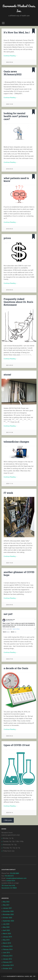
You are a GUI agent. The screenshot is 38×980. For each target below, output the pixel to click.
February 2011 (8, 962)
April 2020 (6, 930)
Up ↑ (35, 976)
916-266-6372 (9, 876)
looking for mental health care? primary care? (16, 116)
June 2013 (6, 953)
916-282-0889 (14, 873)
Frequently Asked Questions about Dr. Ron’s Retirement (18, 302)
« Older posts (8, 820)
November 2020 (8, 914)
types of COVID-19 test (17, 745)
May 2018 (6, 940)
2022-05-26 (9, 62)
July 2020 (6, 924)
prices (7, 238)
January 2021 (7, 908)
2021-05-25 (9, 365)
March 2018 (7, 943)
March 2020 (7, 934)
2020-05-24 (9, 736)
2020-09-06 (9, 605)
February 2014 (8, 949)
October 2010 (7, 968)
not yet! (8, 614)
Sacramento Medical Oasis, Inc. (19, 8)
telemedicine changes (16, 442)
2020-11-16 (9, 484)
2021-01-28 (9, 432)
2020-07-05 (9, 659)
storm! (7, 375)
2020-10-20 (9, 563)
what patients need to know (16, 180)
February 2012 (8, 956)
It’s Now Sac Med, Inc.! (17, 32)
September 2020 (8, 921)
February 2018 (8, 946)
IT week (8, 493)
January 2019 (7, 937)
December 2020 (8, 911)
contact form (11, 881)
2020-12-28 (9, 104)
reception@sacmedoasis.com (16, 878)
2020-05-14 (9, 813)
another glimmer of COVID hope (19, 574)
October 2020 (7, 918)
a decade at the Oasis (16, 668)
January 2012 (7, 959)
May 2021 (6, 905)
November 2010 (8, 965)
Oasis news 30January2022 (13, 73)
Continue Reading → (11, 56)
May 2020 (6, 927)
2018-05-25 (9, 169)
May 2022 (6, 902)
